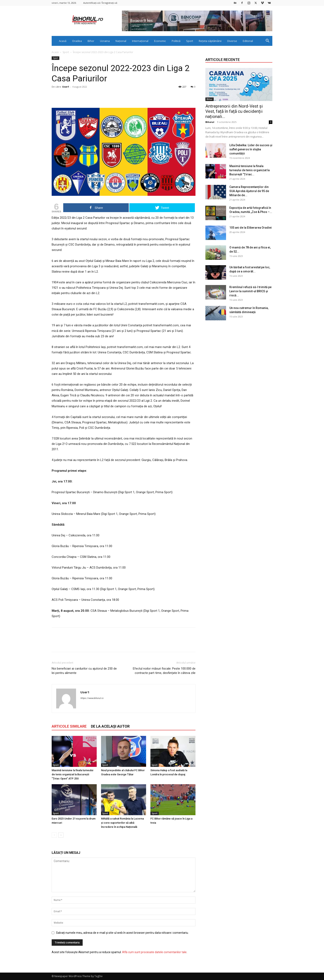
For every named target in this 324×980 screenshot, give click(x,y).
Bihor (91, 41)
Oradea (77, 41)
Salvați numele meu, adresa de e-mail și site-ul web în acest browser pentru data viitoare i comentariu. (122, 933)
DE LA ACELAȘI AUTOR (110, 726)
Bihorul (210, 122)
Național (121, 41)
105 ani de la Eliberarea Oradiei (251, 228)
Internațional (140, 41)
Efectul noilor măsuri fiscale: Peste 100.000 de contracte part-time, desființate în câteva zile (164, 671)
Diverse (232, 41)
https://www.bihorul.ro (92, 698)
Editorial (248, 41)
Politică (176, 41)
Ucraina (105, 41)
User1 (66, 87)
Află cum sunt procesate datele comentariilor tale (154, 952)
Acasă (63, 41)
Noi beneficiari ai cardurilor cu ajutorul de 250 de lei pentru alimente (84, 671)
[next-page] (61, 835)
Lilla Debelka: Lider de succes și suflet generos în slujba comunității (251, 149)
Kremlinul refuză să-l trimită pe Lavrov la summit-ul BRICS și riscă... (250, 291)
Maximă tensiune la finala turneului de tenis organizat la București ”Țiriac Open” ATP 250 (72, 774)
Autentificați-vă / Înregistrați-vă (100, 3)
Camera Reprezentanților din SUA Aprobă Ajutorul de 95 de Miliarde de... (249, 191)
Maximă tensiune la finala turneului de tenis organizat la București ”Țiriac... (250, 170)
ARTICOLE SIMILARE (69, 726)
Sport (190, 41)
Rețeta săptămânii (210, 41)
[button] (267, 41)
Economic (160, 41)
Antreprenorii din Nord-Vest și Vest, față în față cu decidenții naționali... (234, 111)
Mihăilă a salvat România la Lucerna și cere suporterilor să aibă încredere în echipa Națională (122, 823)
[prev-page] (54, 835)
